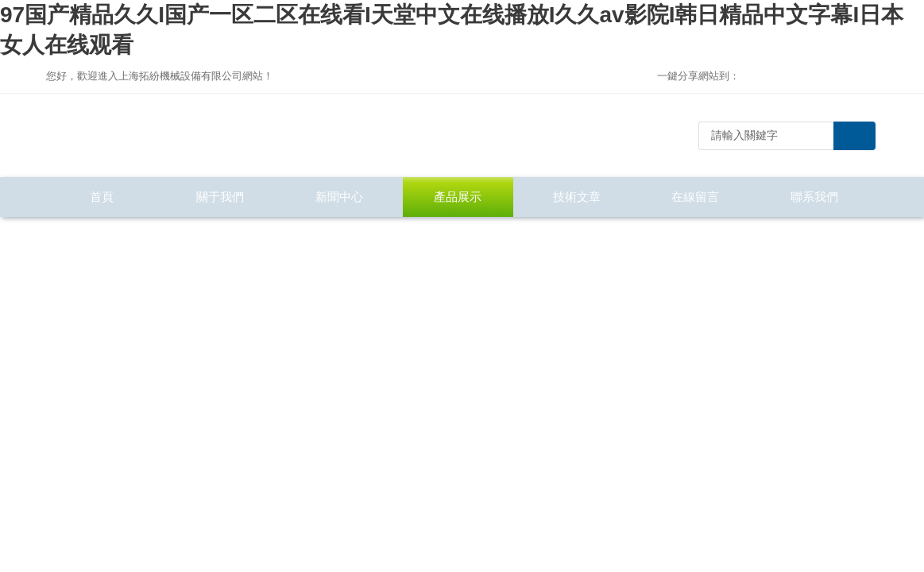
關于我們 (220, 197)
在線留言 (695, 197)
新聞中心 (339, 197)
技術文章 (577, 197)
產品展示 (458, 197)
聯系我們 (814, 197)
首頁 (102, 197)
